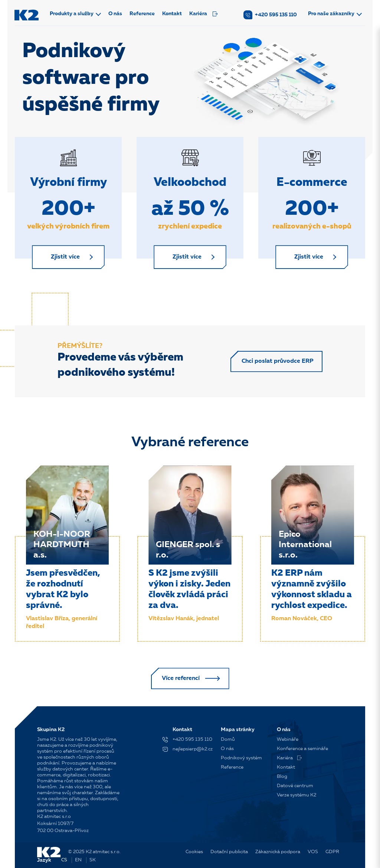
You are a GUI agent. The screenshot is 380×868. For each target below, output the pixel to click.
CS (64, 860)
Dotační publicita (229, 852)
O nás (116, 14)
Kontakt (173, 14)
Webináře (288, 739)
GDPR (332, 852)
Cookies (194, 852)
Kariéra (204, 14)
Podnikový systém (241, 758)
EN (78, 860)
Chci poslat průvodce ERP (276, 363)
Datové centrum (295, 786)
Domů (228, 739)
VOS (313, 852)
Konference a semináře (302, 749)
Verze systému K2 (297, 795)
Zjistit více (66, 258)
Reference (143, 14)
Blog (282, 777)
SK (93, 860)
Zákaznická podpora (278, 852)
